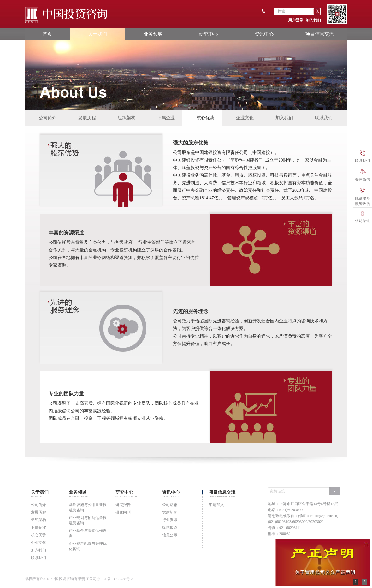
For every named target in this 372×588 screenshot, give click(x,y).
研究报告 (123, 505)
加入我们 (313, 20)
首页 (47, 34)
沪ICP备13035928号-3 (115, 579)
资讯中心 (264, 34)
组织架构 (127, 118)
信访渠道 (363, 217)
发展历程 (87, 118)
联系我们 (324, 118)
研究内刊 (123, 512)
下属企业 (166, 118)
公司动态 (170, 505)
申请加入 (216, 505)
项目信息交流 (320, 34)
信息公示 (170, 535)
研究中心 (209, 34)
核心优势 (205, 118)
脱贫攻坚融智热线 (363, 197)
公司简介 (48, 118)
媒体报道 (170, 527)
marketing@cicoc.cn (321, 516)
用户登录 (296, 20)
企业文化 (245, 118)
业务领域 (153, 34)
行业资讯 (170, 520)
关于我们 (97, 34)
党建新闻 (170, 512)
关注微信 (363, 176)
